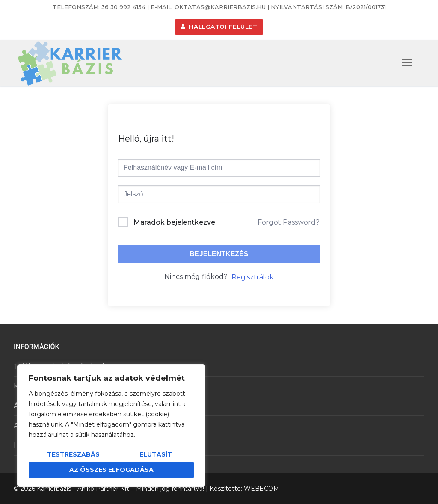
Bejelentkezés (219, 254)
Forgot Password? (289, 222)
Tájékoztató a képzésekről (59, 366)
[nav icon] (407, 63)
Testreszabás (73, 454)
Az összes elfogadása (111, 470)
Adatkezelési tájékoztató (56, 425)
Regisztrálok (253, 277)
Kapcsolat (30, 386)
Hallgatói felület (42, 445)
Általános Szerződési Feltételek (68, 406)
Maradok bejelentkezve (174, 222)
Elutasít (156, 454)
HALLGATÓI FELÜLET (219, 27)
